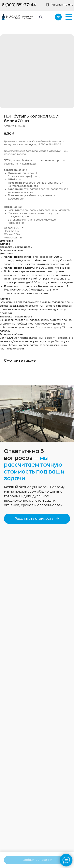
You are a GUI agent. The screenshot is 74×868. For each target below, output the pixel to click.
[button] (48, 5)
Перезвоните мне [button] (62, 5)
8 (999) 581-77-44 (19, 5)
